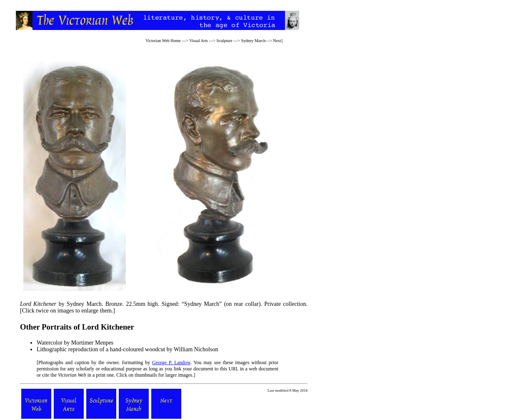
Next (277, 41)
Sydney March (253, 41)
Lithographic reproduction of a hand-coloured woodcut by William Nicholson (127, 349)
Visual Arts (199, 41)
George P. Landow (171, 362)
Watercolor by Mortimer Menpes (75, 343)
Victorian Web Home (163, 41)
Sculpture (224, 41)
